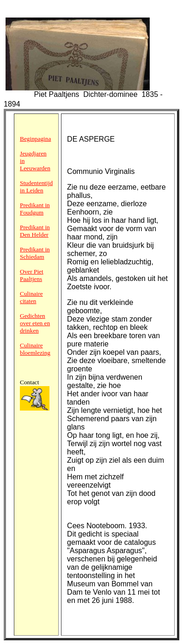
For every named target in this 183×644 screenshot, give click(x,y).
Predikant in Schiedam (35, 253)
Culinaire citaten (31, 297)
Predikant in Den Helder (35, 231)
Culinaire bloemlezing (35, 349)
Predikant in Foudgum (35, 209)
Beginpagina (35, 139)
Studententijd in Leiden (36, 187)
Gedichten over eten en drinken (35, 323)
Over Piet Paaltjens (32, 275)
